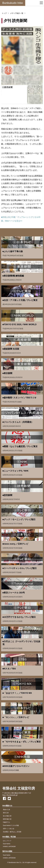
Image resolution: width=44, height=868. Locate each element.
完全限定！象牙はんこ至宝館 (12, 832)
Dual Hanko (7, 844)
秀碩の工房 (6, 810)
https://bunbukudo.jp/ (10, 795)
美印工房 (6, 813)
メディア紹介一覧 (17, 13)
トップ (4, 13)
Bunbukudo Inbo (13, 3)
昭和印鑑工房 (7, 819)
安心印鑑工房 (7, 816)
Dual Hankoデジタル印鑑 (11, 825)
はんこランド (7, 841)
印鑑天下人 (6, 822)
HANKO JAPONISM (9, 847)
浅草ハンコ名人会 (9, 829)
